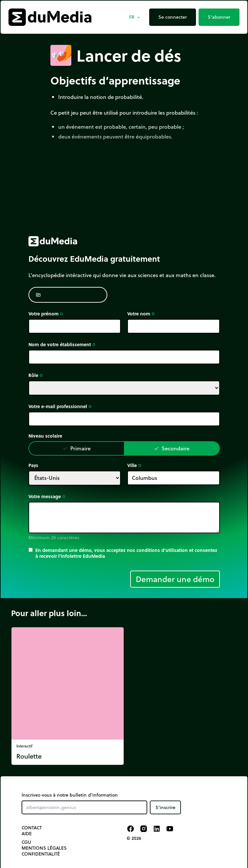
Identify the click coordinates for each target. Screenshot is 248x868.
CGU (26, 842)
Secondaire (172, 448)
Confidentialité (41, 854)
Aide (27, 834)
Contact (32, 828)
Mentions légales (44, 848)
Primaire (77, 448)
